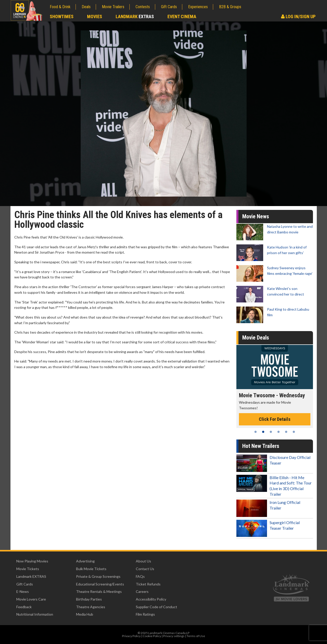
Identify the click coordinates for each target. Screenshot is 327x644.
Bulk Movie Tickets (91, 569)
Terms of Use (196, 636)
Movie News (256, 216)
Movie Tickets (28, 569)
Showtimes (62, 16)
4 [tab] (278, 432)
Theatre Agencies (91, 607)
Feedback (24, 607)
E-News (23, 591)
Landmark (135, 16)
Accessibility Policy (151, 599)
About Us (143, 561)
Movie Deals (256, 338)
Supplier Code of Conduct (156, 607)
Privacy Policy (131, 636)
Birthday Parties (89, 599)
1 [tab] (256, 432)
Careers (142, 591)
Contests (143, 7)
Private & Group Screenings (98, 576)
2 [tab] (263, 432)
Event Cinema (182, 16)
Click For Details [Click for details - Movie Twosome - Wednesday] (275, 419)
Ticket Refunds (148, 584)
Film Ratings (145, 614)
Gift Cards (169, 7)
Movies (95, 16)
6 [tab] (294, 432)
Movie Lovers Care (31, 599)
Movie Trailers (113, 7)
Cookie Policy (152, 636)
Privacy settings (174, 636)
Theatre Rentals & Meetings (99, 591)
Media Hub (85, 614)
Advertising (85, 561)
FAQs (140, 576)
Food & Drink (60, 7)
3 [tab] (271, 432)
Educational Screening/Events (100, 584)
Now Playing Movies (32, 561)
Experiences (198, 7)
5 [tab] (286, 432)
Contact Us (145, 569)
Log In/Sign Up (298, 16)
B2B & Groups (230, 7)
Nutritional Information (35, 614)
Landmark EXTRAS (31, 576)
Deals (86, 7)
